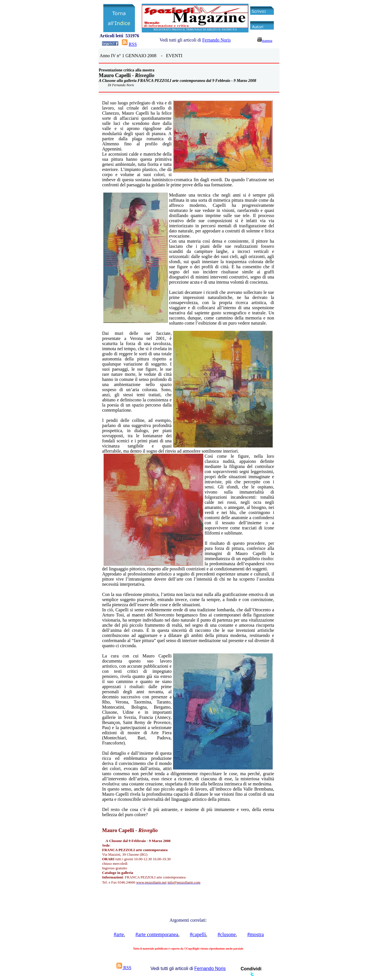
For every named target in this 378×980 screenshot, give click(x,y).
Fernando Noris (216, 40)
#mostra (256, 934)
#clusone (227, 934)
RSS (133, 44)
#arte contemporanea (157, 934)
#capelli (198, 934)
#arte (119, 934)
